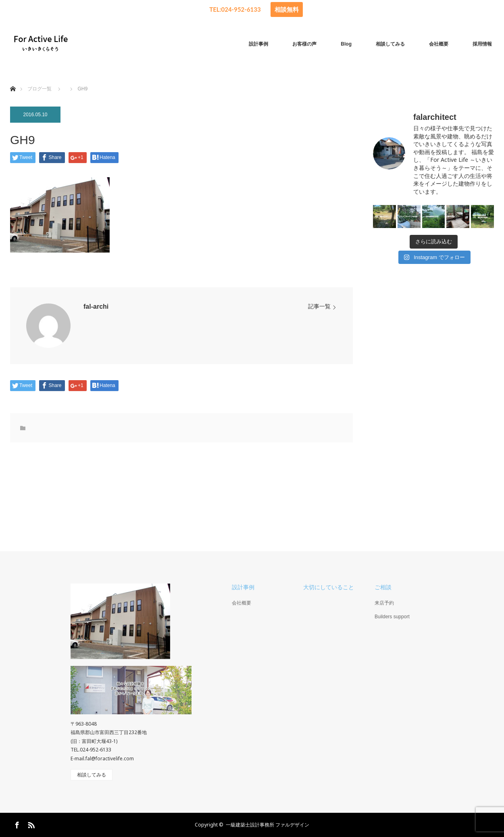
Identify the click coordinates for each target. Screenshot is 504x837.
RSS (30, 824)
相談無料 (287, 9)
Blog (346, 44)
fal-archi (96, 307)
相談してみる (390, 44)
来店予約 (384, 603)
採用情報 (482, 44)
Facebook (16, 824)
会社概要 (439, 44)
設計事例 (258, 44)
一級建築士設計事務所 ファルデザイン (268, 825)
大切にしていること (329, 587)
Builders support (392, 617)
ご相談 (383, 587)
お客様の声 (304, 44)
